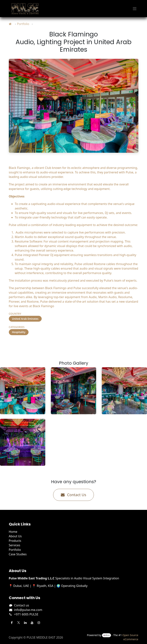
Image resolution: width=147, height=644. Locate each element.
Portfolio (23, 24)
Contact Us (73, 495)
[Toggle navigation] (135, 9)
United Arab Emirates (25, 319)
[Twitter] (19, 623)
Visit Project (24, 345)
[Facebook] (12, 623)
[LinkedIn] (25, 623)
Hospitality (19, 332)
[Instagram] (39, 623)
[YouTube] (32, 623)
